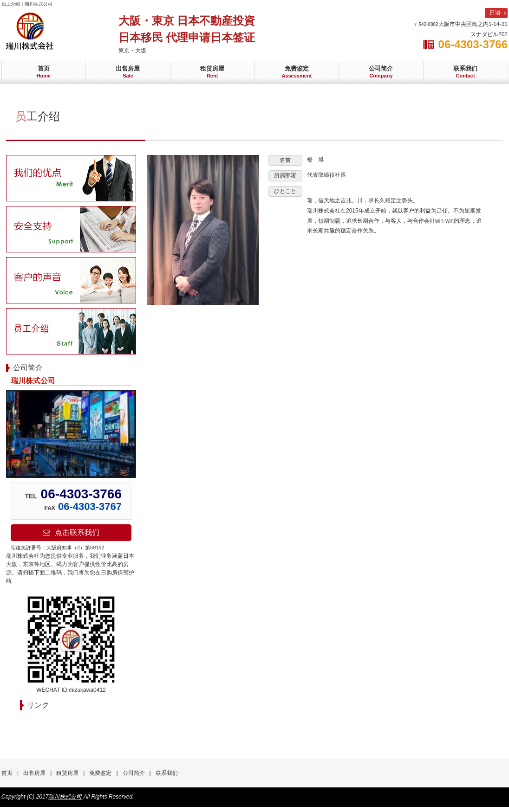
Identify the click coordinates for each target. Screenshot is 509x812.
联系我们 (465, 72)
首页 (44, 72)
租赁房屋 (212, 72)
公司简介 (381, 72)
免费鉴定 (297, 72)
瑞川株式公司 (33, 381)
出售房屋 (128, 72)
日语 (495, 13)
